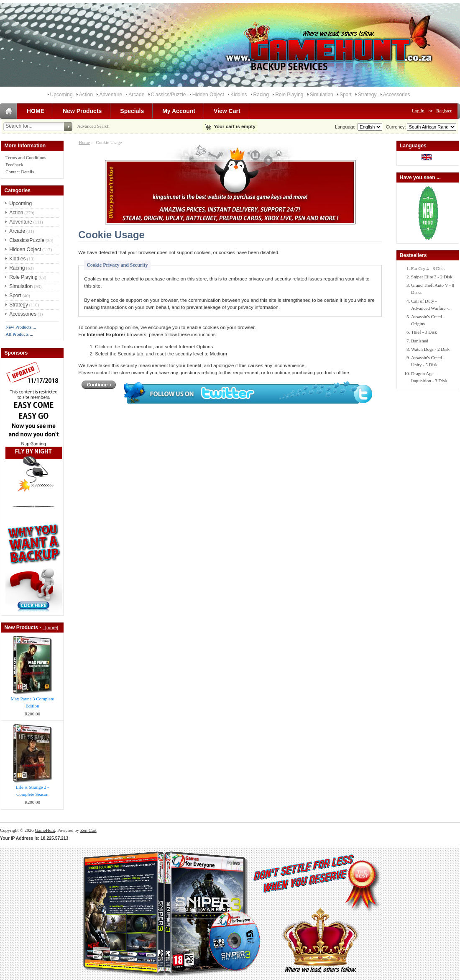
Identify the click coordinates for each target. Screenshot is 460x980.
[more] (50, 628)
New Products (82, 111)
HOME (36, 111)
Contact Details (20, 172)
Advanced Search (93, 126)
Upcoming (61, 95)
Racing (261, 95)
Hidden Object (208, 95)
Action (86, 95)
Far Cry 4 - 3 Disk (428, 268)
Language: (346, 127)
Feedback (14, 165)
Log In (418, 111)
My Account (179, 111)
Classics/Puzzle (169, 95)
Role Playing (289, 95)
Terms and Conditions (26, 157)
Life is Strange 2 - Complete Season (32, 791)
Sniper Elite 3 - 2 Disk (432, 277)
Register (444, 111)
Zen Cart (88, 830)
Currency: (395, 127)
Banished (420, 341)
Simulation (322, 95)
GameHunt (45, 830)
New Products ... (21, 327)
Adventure (111, 95)
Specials (132, 111)
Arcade (136, 95)
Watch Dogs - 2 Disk (430, 349)
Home (84, 142)
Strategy (367, 95)
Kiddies (239, 95)
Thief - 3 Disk (424, 332)
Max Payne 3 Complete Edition (33, 702)
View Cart (227, 111)
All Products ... (19, 334)
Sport (346, 95)
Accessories (397, 95)
